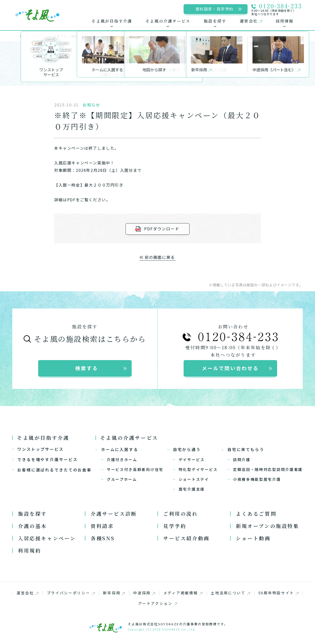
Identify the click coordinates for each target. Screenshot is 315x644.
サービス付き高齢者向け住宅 (135, 469)
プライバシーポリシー (71, 593)
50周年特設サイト (278, 593)
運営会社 (27, 593)
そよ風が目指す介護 (43, 438)
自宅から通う (184, 449)
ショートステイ (194, 479)
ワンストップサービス (38, 449)
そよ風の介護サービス (129, 438)
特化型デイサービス (198, 469)
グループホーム (122, 479)
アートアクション (157, 603)
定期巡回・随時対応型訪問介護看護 (268, 469)
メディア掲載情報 (183, 593)
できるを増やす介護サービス (45, 459)
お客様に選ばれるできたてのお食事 (52, 470)
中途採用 (144, 593)
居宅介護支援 (192, 489)
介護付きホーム (122, 460)
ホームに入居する (117, 449)
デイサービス (192, 460)
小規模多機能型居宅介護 (257, 479)
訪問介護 (242, 460)
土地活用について (230, 593)
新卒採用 (114, 593)
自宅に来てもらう (243, 449)
